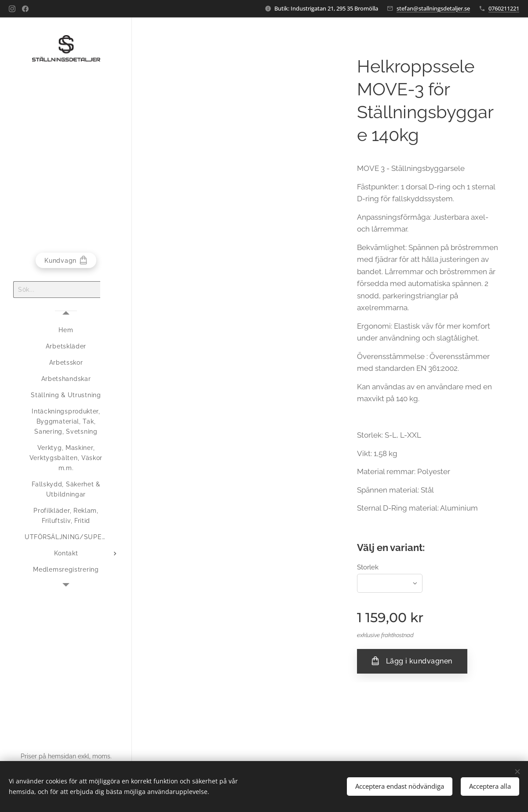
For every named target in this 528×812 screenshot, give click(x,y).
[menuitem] (66, 330)
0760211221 (504, 8)
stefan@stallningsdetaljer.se (433, 8)
